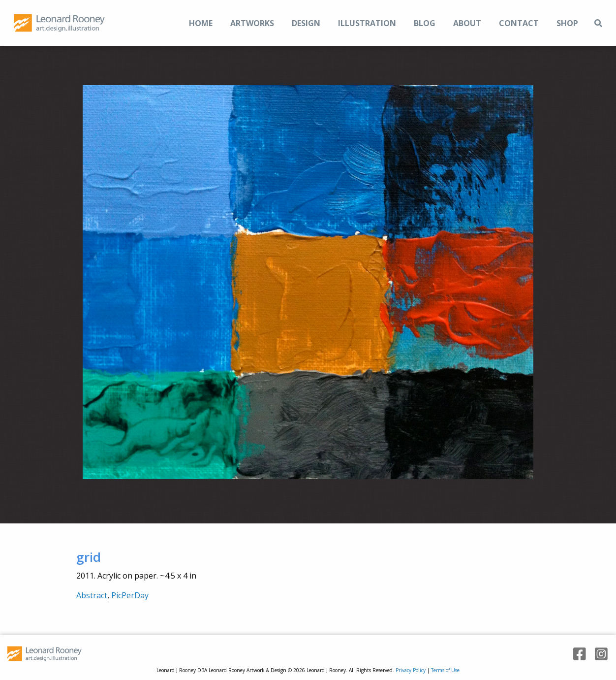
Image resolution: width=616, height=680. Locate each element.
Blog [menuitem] (425, 23)
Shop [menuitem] (567, 23)
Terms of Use (445, 670)
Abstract (92, 595)
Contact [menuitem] (519, 23)
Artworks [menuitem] (252, 23)
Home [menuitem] (201, 23)
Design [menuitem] (306, 23)
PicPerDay (130, 595)
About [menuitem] (467, 23)
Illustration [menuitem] (367, 23)
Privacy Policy (411, 670)
